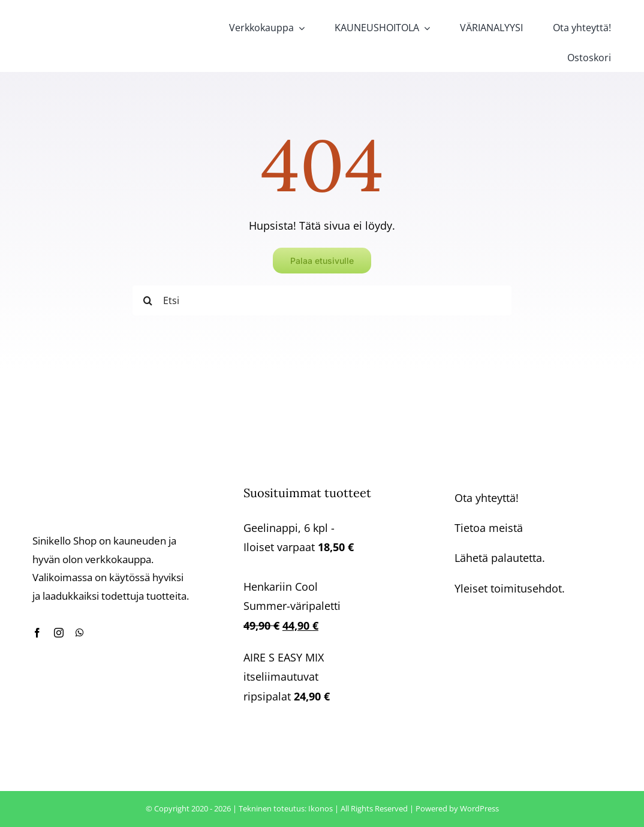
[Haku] (148, 300)
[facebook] (37, 633)
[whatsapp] (80, 633)
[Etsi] (322, 300)
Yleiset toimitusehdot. (510, 588)
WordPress (479, 808)
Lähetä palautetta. (500, 558)
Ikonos (321, 808)
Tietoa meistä (489, 528)
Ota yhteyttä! (487, 498)
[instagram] (59, 633)
